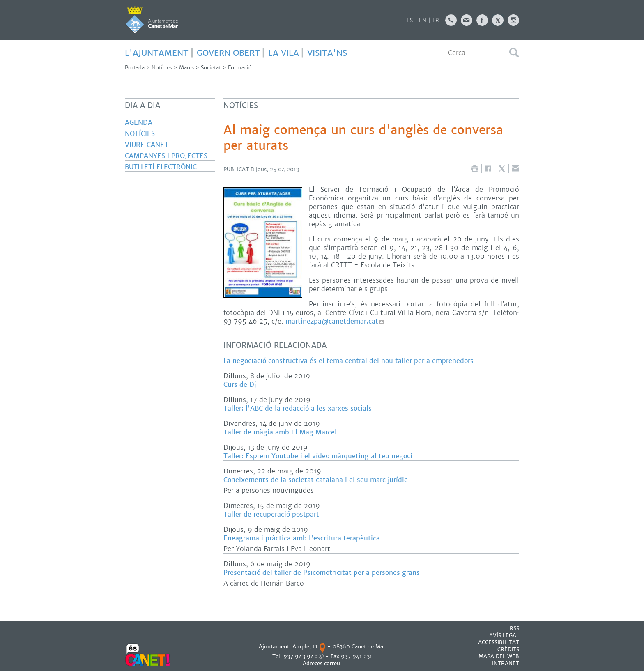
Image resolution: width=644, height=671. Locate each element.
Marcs (186, 68)
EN (423, 20)
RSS (514, 628)
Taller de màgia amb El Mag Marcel (280, 432)
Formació (240, 68)
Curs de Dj (240, 385)
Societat (211, 68)
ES (410, 20)
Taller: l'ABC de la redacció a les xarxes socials (298, 408)
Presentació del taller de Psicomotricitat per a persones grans (322, 573)
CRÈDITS (508, 649)
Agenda (139, 123)
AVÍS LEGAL (504, 635)
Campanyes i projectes (166, 156)
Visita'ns (327, 53)
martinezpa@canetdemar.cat (332, 321)
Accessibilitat (499, 642)
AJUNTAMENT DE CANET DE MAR (152, 20)
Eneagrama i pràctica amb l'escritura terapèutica (302, 538)
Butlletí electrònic (161, 167)
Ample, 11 (305, 647)
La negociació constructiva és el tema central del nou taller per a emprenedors (348, 361)
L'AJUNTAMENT (157, 53)
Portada (135, 68)
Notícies (162, 68)
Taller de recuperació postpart (271, 514)
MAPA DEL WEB (499, 656)
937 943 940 (301, 656)
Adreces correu (322, 663)
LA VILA (284, 53)
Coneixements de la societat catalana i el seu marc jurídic (315, 480)
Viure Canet (147, 145)
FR (436, 20)
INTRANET (506, 663)
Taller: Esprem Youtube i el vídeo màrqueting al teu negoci (318, 456)
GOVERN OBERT (228, 53)
